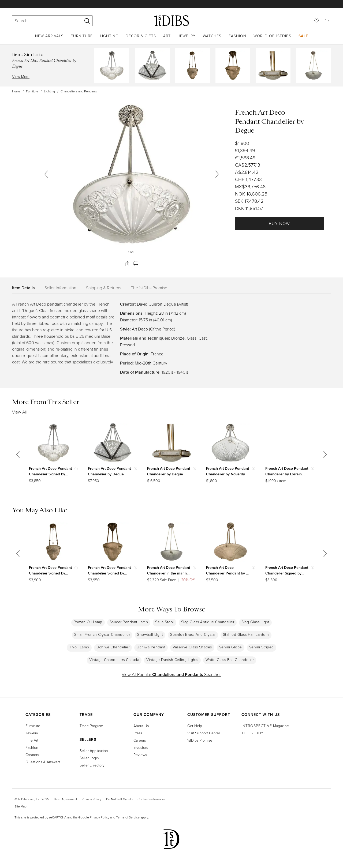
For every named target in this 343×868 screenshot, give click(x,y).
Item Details (23, 288)
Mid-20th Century (151, 363)
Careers (140, 740)
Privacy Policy (92, 799)
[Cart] (326, 21)
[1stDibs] (171, 21)
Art (167, 36)
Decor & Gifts (141, 36)
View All (19, 412)
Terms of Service (128, 817)
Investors (141, 748)
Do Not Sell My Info (119, 799)
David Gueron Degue (156, 304)
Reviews (140, 755)
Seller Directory (92, 765)
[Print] (136, 264)
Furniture (82, 36)
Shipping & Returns (104, 288)
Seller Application (94, 751)
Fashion (237, 36)
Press (138, 733)
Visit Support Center (204, 733)
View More (21, 77)
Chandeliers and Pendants (79, 91)
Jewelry (187, 36)
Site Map (20, 806)
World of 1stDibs (272, 36)
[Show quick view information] (76, 469)
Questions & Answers (43, 762)
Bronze (178, 338)
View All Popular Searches (171, 675)
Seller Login (89, 758)
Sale (303, 36)
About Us (141, 726)
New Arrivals (49, 36)
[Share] (127, 264)
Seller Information (60, 288)
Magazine (265, 726)
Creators (32, 755)
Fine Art (32, 740)
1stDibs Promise (200, 740)
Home (16, 91)
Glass (192, 338)
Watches (212, 36)
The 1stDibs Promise (149, 288)
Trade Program (91, 726)
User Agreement (65, 799)
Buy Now (279, 223)
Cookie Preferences (152, 799)
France (157, 354)
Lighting (109, 36)
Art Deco (140, 329)
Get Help (195, 726)
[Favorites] (316, 21)
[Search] (45, 21)
